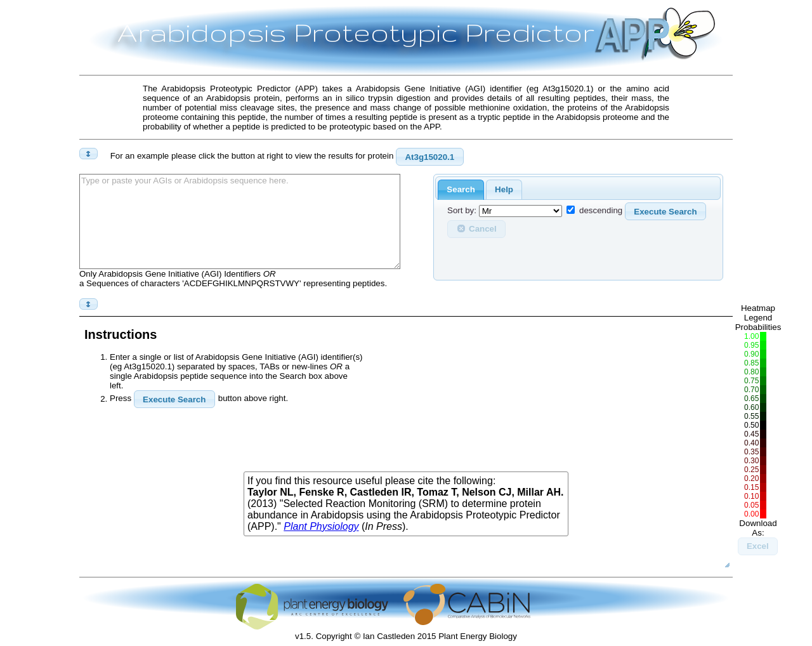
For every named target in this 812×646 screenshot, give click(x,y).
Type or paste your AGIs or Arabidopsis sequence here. (240, 221)
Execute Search (665, 212)
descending (601, 211)
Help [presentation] (504, 189)
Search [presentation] (461, 189)
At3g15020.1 (429, 157)
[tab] (461, 190)
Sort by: (462, 211)
